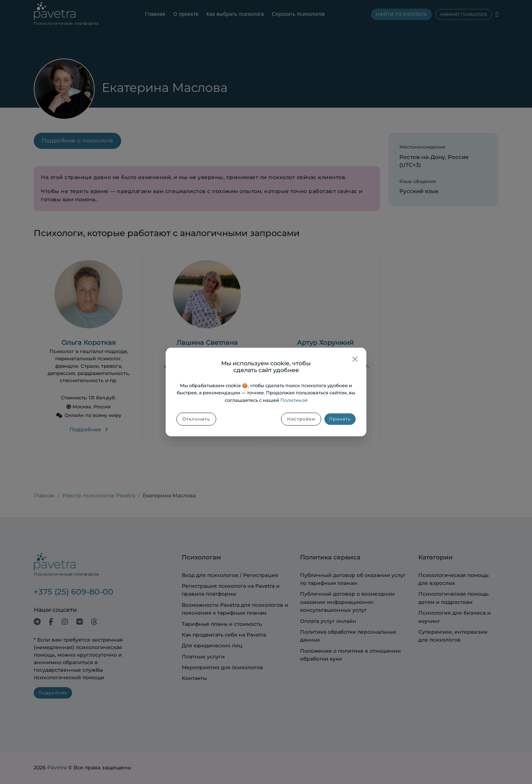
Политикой (294, 400)
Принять (340, 419)
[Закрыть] (355, 359)
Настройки (301, 419)
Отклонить (196, 419)
